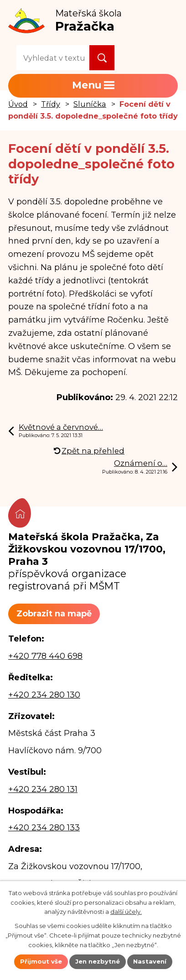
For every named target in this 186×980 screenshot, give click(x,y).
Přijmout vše (41, 961)
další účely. (126, 912)
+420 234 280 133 (44, 828)
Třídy (51, 104)
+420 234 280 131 (43, 789)
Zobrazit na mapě (54, 614)
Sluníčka (90, 104)
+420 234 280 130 (44, 695)
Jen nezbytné (98, 961)
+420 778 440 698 (45, 656)
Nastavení (150, 961)
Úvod (18, 104)
